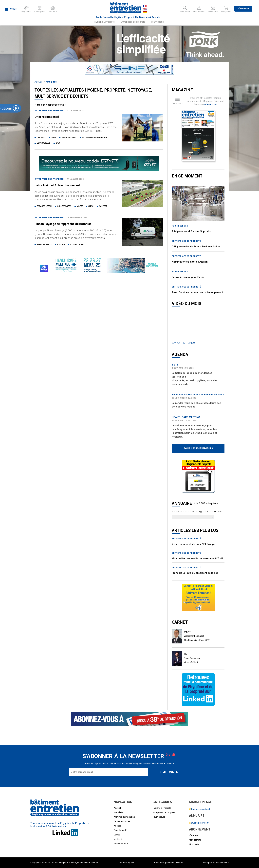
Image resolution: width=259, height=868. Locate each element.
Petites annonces (122, 821)
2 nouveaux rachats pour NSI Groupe (194, 544)
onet (54, 137)
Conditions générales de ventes (169, 863)
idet (58, 143)
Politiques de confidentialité (216, 863)
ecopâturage (44, 143)
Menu (11, 9)
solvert (103, 206)
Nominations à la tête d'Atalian (190, 262)
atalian (61, 245)
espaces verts (69, 137)
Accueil (38, 82)
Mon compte (195, 840)
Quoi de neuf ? (121, 830)
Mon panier (194, 844)
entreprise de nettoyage (95, 137)
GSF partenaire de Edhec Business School (196, 247)
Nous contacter (121, 844)
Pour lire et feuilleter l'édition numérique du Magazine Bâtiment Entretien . (206, 101)
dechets (41, 137)
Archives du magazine (124, 817)
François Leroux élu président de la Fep (195, 573)
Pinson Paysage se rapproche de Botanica (63, 224)
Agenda (117, 826)
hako (91, 206)
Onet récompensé (47, 117)
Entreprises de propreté (133, 22)
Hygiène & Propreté (105, 22)
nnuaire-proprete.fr (199, 823)
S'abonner (243, 8)
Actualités (51, 82)
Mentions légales (127, 863)
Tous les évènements (198, 448)
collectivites (64, 206)
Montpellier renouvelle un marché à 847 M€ (197, 559)
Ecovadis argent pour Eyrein (188, 277)
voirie (80, 206)
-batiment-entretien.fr (200, 809)
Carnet (117, 835)
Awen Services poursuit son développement (197, 292)
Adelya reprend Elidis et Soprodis (191, 231)
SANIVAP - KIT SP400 (183, 343)
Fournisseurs (158, 22)
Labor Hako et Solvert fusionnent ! (58, 185)
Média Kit (118, 839)
